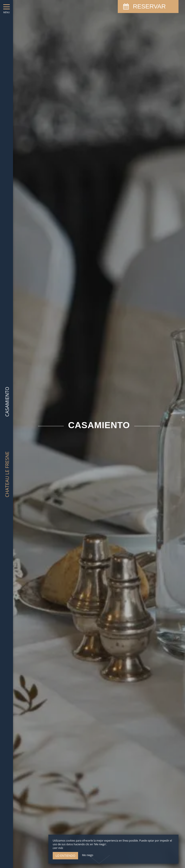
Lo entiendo (65, 856)
